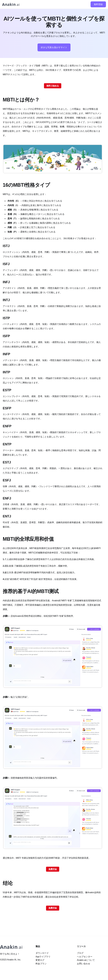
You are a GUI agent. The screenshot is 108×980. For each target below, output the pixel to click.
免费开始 (53, 869)
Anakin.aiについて (86, 960)
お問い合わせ (84, 964)
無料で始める (53, 86)
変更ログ (40, 960)
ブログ (80, 953)
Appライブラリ (43, 957)
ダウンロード (42, 953)
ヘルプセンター (85, 957)
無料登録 (98, 4)
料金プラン (41, 964)
